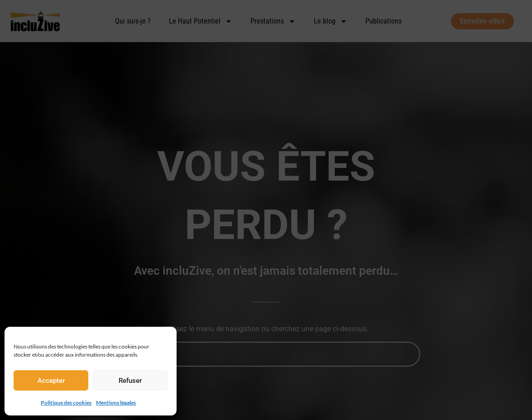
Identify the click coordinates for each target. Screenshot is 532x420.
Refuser (130, 381)
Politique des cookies (67, 402)
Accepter (51, 381)
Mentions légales (115, 402)
